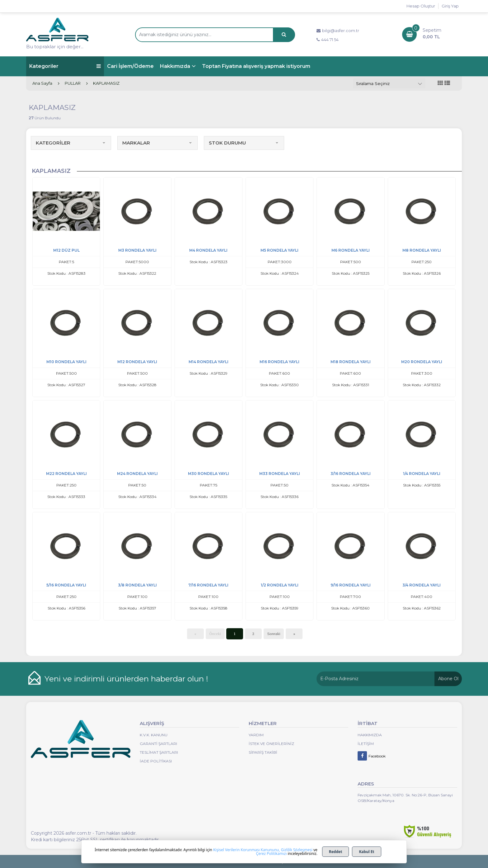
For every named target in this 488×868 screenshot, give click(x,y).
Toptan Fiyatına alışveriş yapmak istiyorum (256, 66)
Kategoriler (65, 66)
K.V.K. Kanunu (154, 735)
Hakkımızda (175, 66)
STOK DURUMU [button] (244, 143)
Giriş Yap (450, 6)
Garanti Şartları (158, 744)
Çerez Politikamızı (271, 854)
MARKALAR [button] (157, 143)
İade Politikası (156, 761)
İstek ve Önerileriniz (271, 744)
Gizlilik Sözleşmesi (297, 850)
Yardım (256, 735)
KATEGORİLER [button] (71, 143)
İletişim (366, 744)
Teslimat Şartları (159, 752)
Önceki (215, 634)
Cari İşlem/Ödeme (130, 66)
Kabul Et (366, 852)
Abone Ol (448, 679)
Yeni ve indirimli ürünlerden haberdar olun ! (126, 679)
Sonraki (274, 634)
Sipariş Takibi (263, 752)
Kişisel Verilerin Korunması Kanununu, (247, 850)
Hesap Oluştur (421, 6)
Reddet (336, 852)
